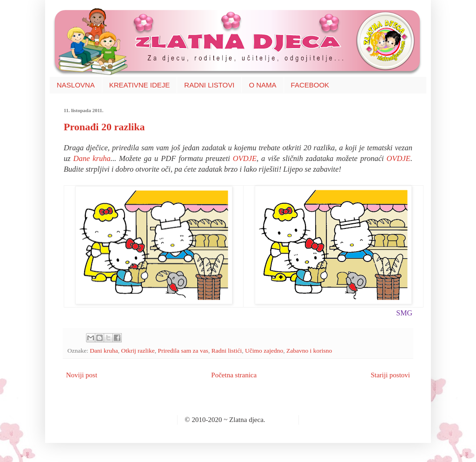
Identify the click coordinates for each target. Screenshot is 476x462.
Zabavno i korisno (309, 351)
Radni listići (227, 351)
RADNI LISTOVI (209, 85)
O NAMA (262, 85)
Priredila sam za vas (183, 351)
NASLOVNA (76, 85)
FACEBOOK (310, 85)
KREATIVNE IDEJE (140, 85)
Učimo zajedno (264, 351)
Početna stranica (234, 375)
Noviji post (82, 375)
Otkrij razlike (138, 351)
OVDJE (245, 158)
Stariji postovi (390, 375)
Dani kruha (104, 351)
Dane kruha (92, 158)
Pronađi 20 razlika (104, 127)
